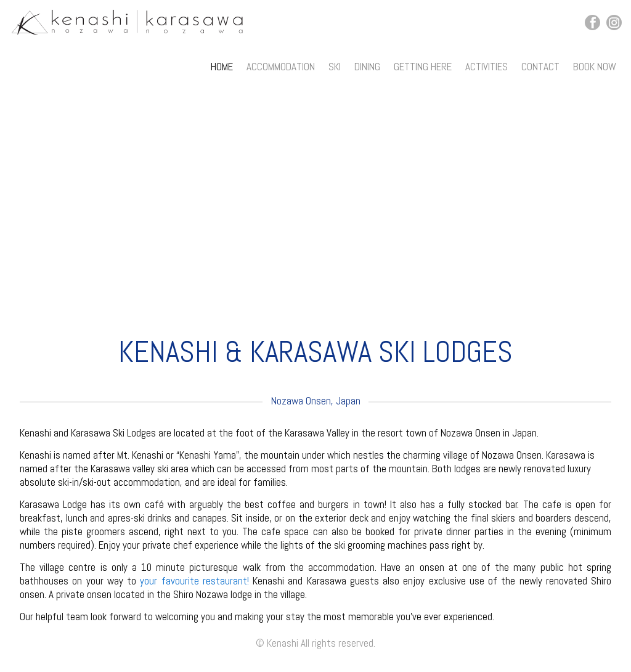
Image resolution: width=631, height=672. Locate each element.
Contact (540, 67)
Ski (335, 67)
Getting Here (423, 67)
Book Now (595, 67)
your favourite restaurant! (194, 581)
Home (222, 67)
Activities (486, 67)
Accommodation (281, 67)
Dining (367, 67)
